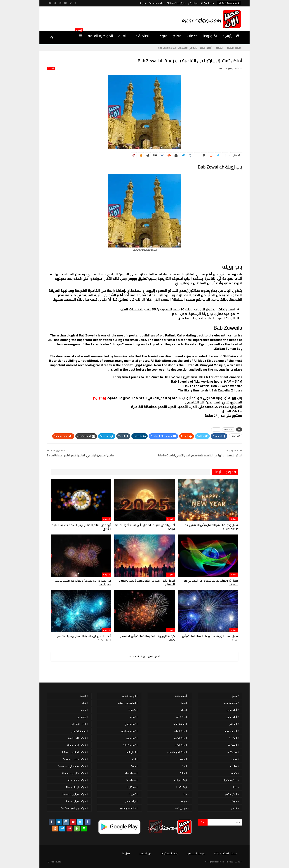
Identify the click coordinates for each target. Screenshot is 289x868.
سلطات (234, 766)
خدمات (192, 36)
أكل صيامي (231, 717)
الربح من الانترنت (129, 696)
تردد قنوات (132, 787)
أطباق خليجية (231, 731)
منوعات (162, 36)
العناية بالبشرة (180, 738)
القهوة (183, 759)
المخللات (233, 738)
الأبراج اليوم (131, 752)
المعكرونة (232, 745)
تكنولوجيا (210, 36)
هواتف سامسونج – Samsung (72, 766)
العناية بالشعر (181, 745)
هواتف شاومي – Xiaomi (74, 773)
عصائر (234, 787)
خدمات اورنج (131, 724)
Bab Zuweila (229, 429)
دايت (185, 794)
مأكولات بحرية (230, 703)
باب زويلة (216, 429)
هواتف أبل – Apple (77, 738)
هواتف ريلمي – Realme (75, 759)
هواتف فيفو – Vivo (77, 780)
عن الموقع (193, 3)
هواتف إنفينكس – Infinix (74, 752)
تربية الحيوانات (180, 780)
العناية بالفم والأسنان (177, 752)
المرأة (123, 36)
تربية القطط (182, 787)
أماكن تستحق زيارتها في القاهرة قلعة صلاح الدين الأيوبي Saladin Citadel (200, 455)
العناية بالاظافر (180, 731)
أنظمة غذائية (181, 696)
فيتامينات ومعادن (128, 808)
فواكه (234, 801)
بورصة (134, 766)
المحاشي (233, 724)
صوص (234, 759)
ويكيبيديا (99, 398)
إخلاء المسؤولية (208, 3)
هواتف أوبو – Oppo (77, 745)
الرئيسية (231, 36)
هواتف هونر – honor (76, 801)
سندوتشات (232, 752)
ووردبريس (81, 717)
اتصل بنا (143, 3)
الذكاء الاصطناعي (78, 724)
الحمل (184, 710)
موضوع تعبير (181, 808)
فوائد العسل (131, 801)
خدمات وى (131, 738)
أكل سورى (232, 710)
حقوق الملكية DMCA (176, 3)
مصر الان (51, 862)
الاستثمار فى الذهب (127, 703)
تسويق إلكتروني (79, 731)
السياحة (51, 68)
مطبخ (177, 36)
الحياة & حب (141, 36)
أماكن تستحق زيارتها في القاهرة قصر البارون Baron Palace (81, 455)
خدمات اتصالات (129, 745)
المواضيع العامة (100, 36)
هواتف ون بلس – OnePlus (73, 808)
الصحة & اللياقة (180, 724)
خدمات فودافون (129, 731)
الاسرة (184, 703)
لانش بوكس (231, 794)
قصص (234, 808)
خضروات (133, 794)
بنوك (134, 759)
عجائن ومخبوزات (229, 780)
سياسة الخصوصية (157, 3)
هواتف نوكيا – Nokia (76, 787)
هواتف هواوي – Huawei (74, 794)
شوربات (233, 773)
